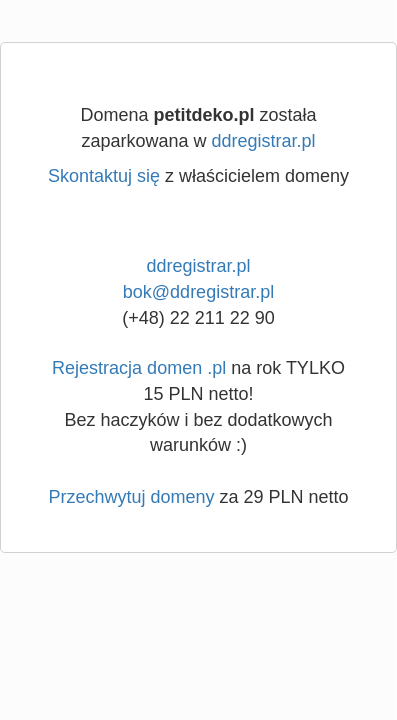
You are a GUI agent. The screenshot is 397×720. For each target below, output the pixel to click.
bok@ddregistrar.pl (198, 292)
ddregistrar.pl (264, 141)
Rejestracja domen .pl (139, 368)
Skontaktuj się (104, 176)
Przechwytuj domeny (131, 497)
